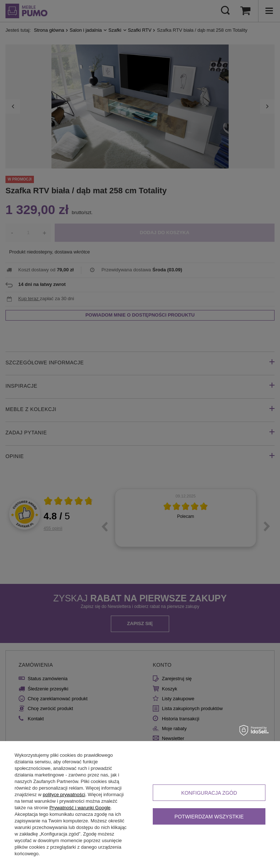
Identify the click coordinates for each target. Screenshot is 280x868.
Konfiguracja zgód (209, 793)
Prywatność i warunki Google (80, 808)
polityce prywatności (64, 795)
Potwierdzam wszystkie (209, 817)
